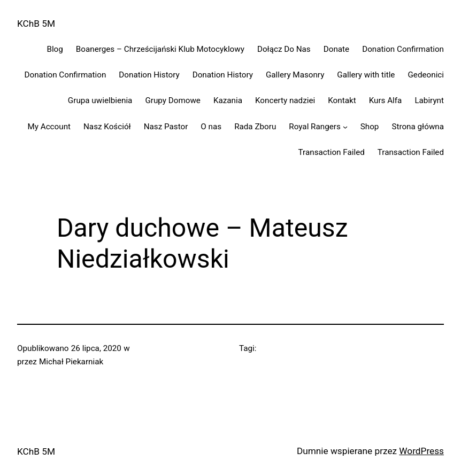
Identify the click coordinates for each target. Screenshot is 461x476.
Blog (55, 49)
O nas (211, 127)
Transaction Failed (332, 152)
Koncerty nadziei (285, 100)
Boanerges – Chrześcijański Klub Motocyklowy (160, 49)
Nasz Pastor (166, 127)
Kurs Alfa (386, 100)
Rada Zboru (255, 127)
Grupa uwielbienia (100, 100)
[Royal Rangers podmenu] (345, 126)
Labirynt (429, 100)
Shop (370, 127)
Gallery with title (366, 75)
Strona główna (418, 127)
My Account (49, 127)
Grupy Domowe (173, 100)
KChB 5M (36, 24)
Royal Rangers (314, 127)
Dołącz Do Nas (284, 49)
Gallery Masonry (295, 75)
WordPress (421, 451)
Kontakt (342, 100)
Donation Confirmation (403, 49)
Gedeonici (426, 75)
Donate (336, 49)
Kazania (228, 100)
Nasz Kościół (107, 127)
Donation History (149, 75)
